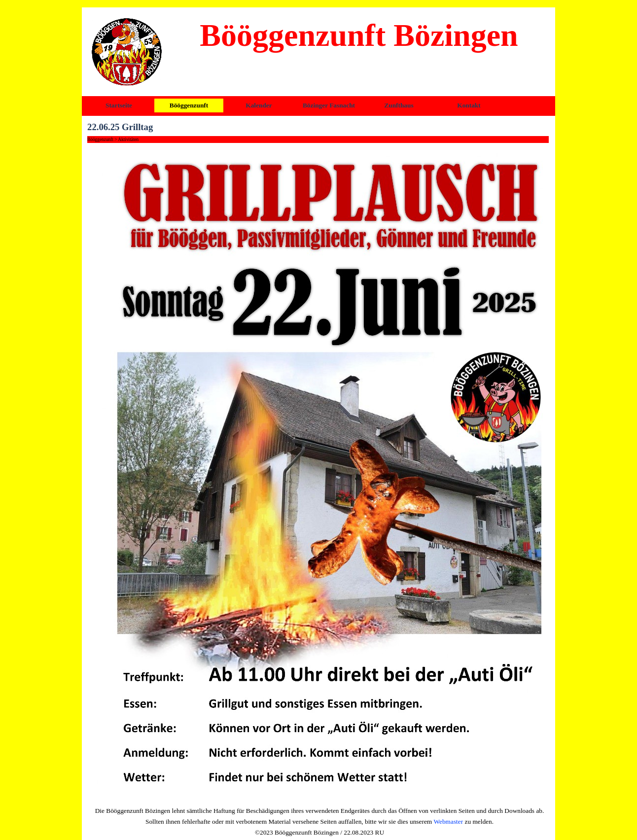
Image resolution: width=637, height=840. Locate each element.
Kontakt (469, 105)
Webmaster (449, 822)
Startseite (119, 105)
